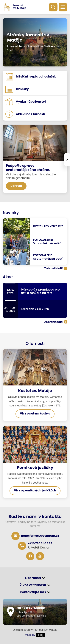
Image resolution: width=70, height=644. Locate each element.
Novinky (11, 213)
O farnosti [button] (33, 578)
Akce (8, 277)
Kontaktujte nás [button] (33, 592)
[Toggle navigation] (63, 7)
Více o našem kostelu (35, 414)
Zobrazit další (54, 269)
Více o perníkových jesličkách (35, 491)
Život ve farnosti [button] (33, 585)
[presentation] (67, 160)
